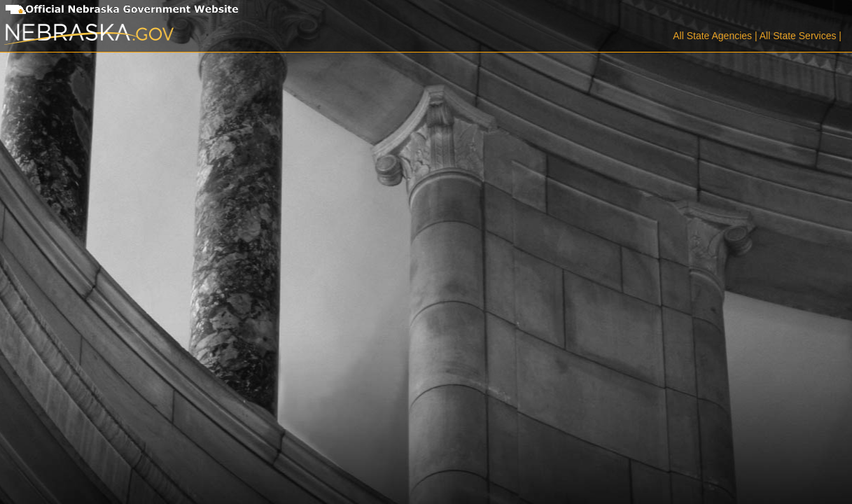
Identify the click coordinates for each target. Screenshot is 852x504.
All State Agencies (712, 36)
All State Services (798, 36)
